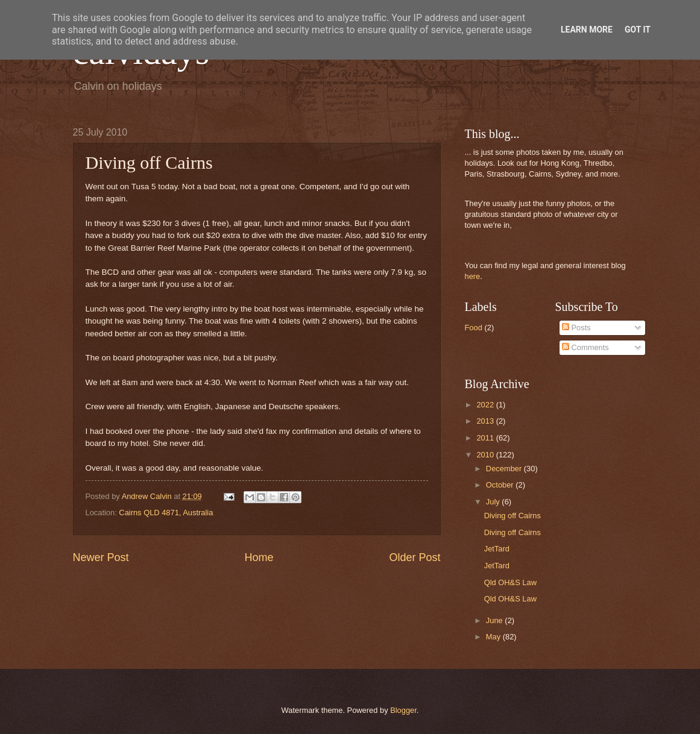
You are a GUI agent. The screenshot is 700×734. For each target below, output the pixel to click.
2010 (486, 455)
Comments (585, 347)
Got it (638, 30)
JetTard (497, 549)
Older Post (415, 557)
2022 (486, 405)
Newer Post (101, 557)
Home (259, 557)
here (473, 276)
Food (474, 328)
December (505, 469)
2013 (486, 421)
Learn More (587, 30)
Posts (576, 328)
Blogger (403, 710)
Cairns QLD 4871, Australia (166, 513)
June (496, 620)
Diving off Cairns (512, 516)
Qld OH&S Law (510, 582)
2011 (486, 438)
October (501, 485)
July (494, 502)
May (494, 637)
